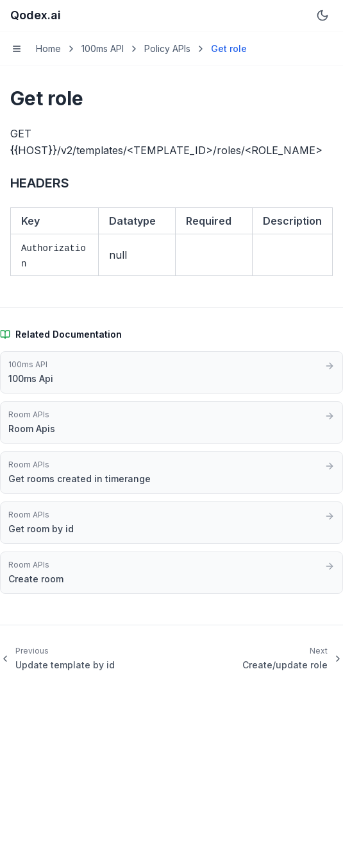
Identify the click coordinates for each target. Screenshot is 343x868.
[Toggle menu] (17, 49)
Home (48, 48)
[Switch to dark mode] (322, 15)
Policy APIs (167, 48)
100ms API (103, 48)
